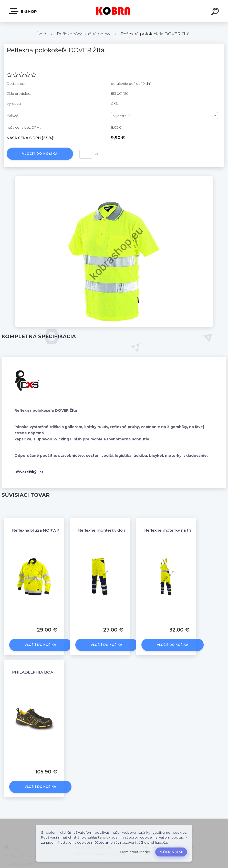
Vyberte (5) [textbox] (122, 116)
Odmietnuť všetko (135, 852)
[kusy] (86, 154)
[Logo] (114, 11)
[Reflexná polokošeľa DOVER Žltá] (114, 178)
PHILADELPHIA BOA (33, 672)
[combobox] (164, 116)
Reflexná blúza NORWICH (38, 530)
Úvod (41, 34)
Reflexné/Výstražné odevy (84, 34)
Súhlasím (171, 852)
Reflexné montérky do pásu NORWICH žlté (121, 530)
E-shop (23, 11)
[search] (216, 12)
